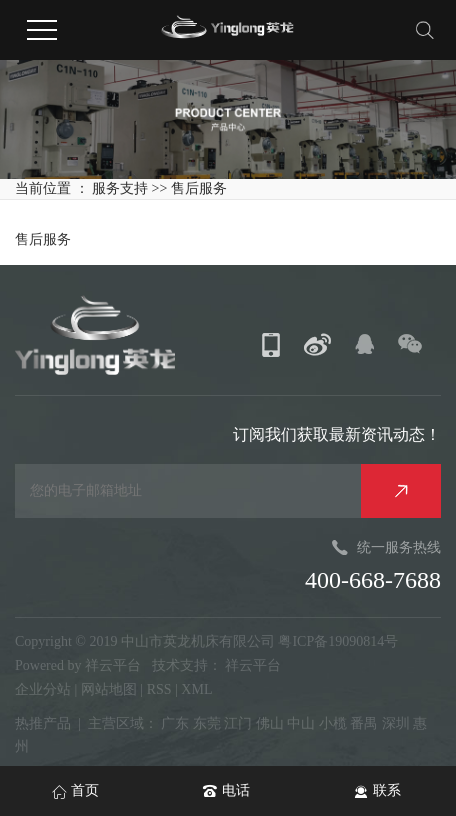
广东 (175, 723)
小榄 (333, 723)
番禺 (364, 723)
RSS (159, 689)
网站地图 (111, 689)
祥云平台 (113, 665)
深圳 (396, 723)
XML (196, 689)
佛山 (270, 723)
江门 (238, 723)
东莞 (207, 723)
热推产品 (43, 723)
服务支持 (122, 188)
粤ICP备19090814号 (338, 641)
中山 (301, 723)
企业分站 (43, 689)
